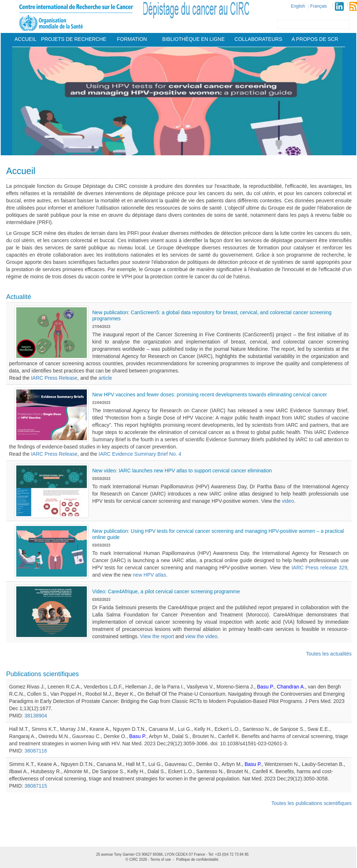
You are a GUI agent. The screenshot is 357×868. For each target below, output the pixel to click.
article (105, 378)
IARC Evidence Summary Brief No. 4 (140, 454)
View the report (157, 636)
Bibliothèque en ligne (194, 39)
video (288, 501)
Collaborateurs (258, 39)
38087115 (36, 786)
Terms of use (160, 859)
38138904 (36, 716)
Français (319, 6)
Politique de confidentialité (197, 859)
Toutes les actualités (329, 654)
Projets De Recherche (73, 39)
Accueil (25, 39)
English (298, 6)
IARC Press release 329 (319, 568)
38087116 (36, 751)
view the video (201, 636)
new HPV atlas (149, 575)
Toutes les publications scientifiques (311, 803)
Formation (132, 39)
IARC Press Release (54, 378)
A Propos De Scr (315, 39)
